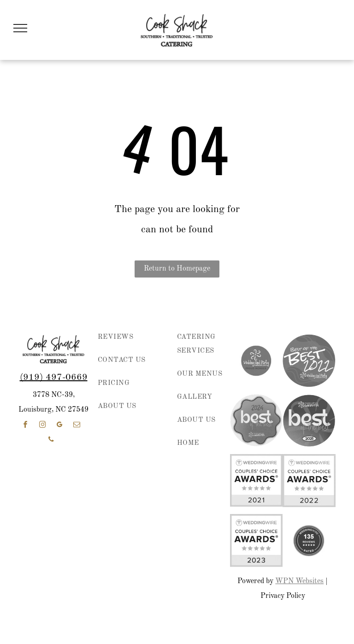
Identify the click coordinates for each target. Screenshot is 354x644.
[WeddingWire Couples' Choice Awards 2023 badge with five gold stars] (257, 540)
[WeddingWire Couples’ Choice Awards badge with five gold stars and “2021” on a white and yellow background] (257, 480)
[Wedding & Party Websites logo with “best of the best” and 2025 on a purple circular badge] (309, 420)
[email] (77, 426)
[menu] (20, 28)
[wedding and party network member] (257, 360)
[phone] (51, 440)
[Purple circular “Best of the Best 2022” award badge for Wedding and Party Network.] (309, 360)
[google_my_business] (59, 426)
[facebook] (25, 426)
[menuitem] (129, 342)
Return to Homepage (177, 269)
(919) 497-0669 (54, 378)
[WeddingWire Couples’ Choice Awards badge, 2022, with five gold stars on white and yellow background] (309, 480)
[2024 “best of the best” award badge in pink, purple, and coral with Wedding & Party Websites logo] (257, 420)
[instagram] (42, 426)
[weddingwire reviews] (309, 540)
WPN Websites (299, 581)
